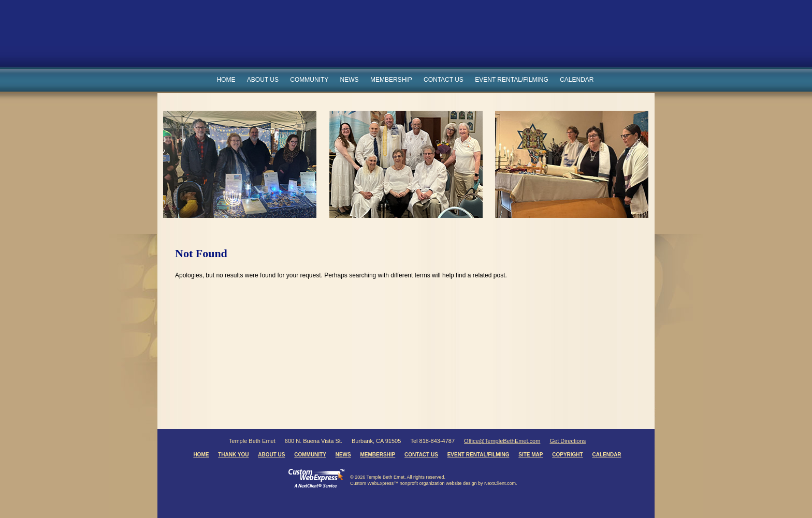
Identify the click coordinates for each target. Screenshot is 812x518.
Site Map (531, 455)
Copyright (567, 455)
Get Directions (568, 441)
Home (226, 80)
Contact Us (444, 80)
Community (309, 80)
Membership (391, 80)
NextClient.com (500, 483)
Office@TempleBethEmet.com (502, 441)
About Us (263, 80)
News (350, 80)
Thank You (233, 455)
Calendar (577, 80)
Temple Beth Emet (376, 38)
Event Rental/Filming (512, 80)
